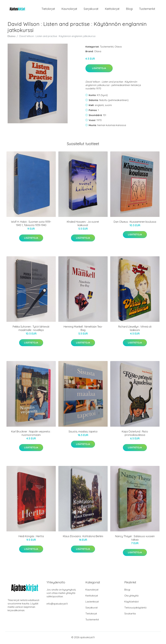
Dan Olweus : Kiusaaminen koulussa (135, 223)
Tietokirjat (48, 9)
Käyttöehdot (131, 603)
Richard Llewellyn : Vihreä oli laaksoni (135, 329)
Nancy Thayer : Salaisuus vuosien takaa (135, 539)
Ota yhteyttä (131, 597)
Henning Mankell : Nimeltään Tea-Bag (83, 329)
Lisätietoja (99, 69)
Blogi (129, 9)
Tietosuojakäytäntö (135, 609)
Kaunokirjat (69, 9)
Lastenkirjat (92, 603)
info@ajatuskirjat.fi (57, 605)
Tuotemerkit (147, 9)
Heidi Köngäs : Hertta (31, 537)
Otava (118, 48)
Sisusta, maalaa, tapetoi (83, 432)
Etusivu (12, 37)
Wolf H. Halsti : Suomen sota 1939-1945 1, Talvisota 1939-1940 (31, 225)
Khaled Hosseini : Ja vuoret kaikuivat (83, 225)
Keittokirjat (112, 9)
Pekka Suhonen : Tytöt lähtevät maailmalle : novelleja (31, 329)
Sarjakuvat (91, 9)
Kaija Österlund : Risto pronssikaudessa (135, 434)
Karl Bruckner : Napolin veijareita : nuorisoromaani (31, 434)
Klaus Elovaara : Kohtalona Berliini (83, 537)
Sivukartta (130, 615)
